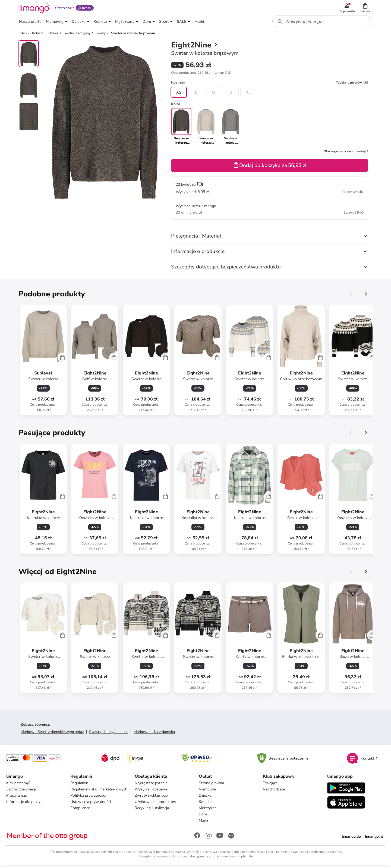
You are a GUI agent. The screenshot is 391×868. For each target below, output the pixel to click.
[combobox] (322, 24)
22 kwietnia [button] (186, 187)
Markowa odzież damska (154, 734)
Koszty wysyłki (353, 194)
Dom (203, 817)
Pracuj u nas (17, 798)
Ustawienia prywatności (91, 805)
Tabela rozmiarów (352, 85)
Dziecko (205, 798)
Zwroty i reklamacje (151, 798)
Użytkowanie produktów (155, 805)
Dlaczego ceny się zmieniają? (346, 154)
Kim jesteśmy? (19, 786)
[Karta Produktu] (43, 363)
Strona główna (211, 786)
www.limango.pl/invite (236, 859)
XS (179, 95)
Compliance (80, 811)
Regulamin (80, 786)
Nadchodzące (274, 792)
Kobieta (205, 805)
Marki (203, 823)
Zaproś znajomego (22, 792)
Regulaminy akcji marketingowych (99, 792)
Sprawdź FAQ (354, 215)
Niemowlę (207, 792)
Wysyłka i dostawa (151, 792)
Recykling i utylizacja (152, 811)
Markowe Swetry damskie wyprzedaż (52, 734)
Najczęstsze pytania (151, 786)
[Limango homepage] (34, 9)
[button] (365, 9)
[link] (206, 129)
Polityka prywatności (88, 798)
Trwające (270, 786)
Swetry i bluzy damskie (109, 734)
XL (248, 95)
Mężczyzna (208, 811)
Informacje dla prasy (24, 805)
